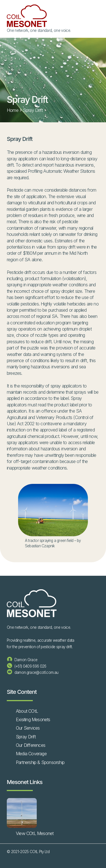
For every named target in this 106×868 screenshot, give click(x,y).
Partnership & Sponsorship (40, 762)
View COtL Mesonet (35, 833)
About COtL (27, 711)
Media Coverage (31, 754)
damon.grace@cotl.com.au (33, 672)
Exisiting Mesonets (33, 719)
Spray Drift (26, 737)
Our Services (28, 728)
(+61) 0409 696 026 (27, 666)
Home (13, 110)
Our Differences (31, 745)
